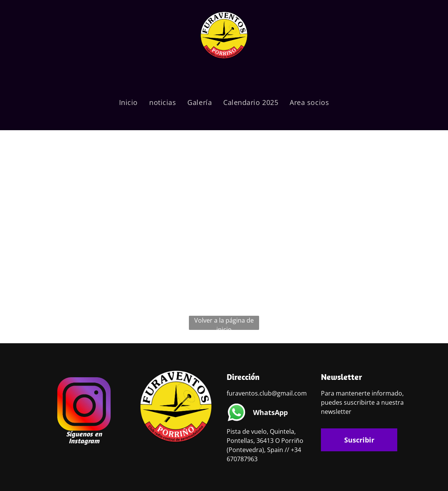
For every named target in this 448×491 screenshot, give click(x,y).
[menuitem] (128, 102)
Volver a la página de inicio (224, 323)
